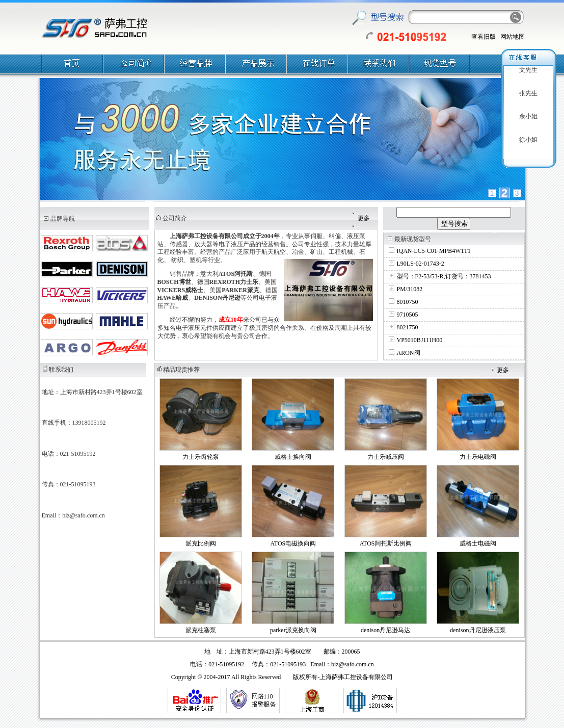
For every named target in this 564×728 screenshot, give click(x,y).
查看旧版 (484, 37)
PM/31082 (410, 289)
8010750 (408, 302)
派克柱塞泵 (201, 630)
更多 (364, 218)
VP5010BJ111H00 (420, 340)
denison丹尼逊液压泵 (478, 630)
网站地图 (513, 37)
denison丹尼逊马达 (385, 630)
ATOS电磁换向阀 (293, 543)
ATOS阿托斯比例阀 (386, 543)
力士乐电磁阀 (478, 457)
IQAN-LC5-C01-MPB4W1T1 (434, 251)
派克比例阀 (201, 543)
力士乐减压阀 (386, 457)
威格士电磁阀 (478, 543)
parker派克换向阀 (293, 630)
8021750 (408, 327)
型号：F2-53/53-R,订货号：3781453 (444, 276)
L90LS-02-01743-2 (421, 264)
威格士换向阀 (293, 457)
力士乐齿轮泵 (201, 457)
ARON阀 (409, 353)
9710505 (408, 315)
